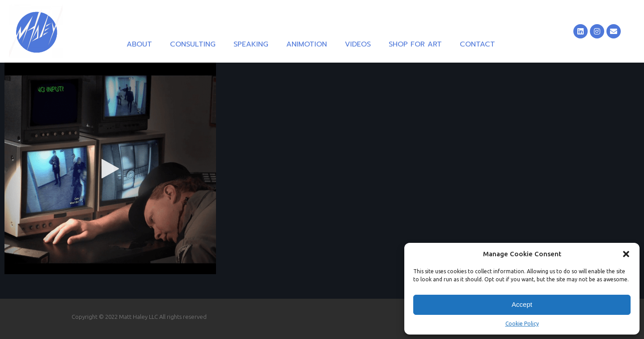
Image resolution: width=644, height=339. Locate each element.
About (139, 44)
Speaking (251, 44)
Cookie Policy (522, 324)
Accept (522, 304)
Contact (477, 44)
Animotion (307, 44)
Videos (358, 44)
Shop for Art (415, 44)
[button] (626, 254)
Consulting (193, 44)
